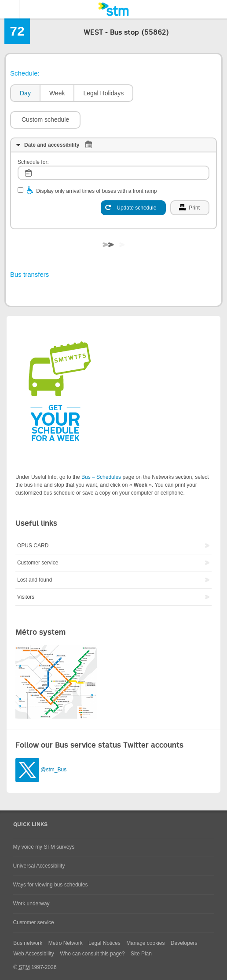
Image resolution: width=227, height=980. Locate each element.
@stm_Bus (53, 770)
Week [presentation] (57, 93)
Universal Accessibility (39, 866)
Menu (10, 9)
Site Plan (141, 954)
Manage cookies (145, 943)
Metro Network (66, 943)
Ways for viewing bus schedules (51, 885)
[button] (45, 120)
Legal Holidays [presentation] (103, 93)
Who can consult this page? (92, 954)
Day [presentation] (25, 93)
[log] (113, 173)
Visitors (26, 597)
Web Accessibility (33, 954)
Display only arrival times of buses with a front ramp (96, 191)
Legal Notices (104, 943)
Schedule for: (33, 162)
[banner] (113, 9)
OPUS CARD (33, 546)
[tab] (25, 93)
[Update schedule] (133, 208)
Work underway (31, 904)
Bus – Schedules (101, 477)
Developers (184, 943)
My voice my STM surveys (44, 847)
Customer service (38, 563)
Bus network (28, 943)
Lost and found (35, 580)
